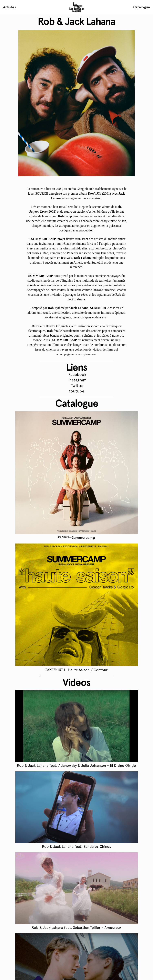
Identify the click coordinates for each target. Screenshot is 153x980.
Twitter (77, 386)
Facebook (77, 374)
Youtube (76, 391)
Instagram (77, 380)
